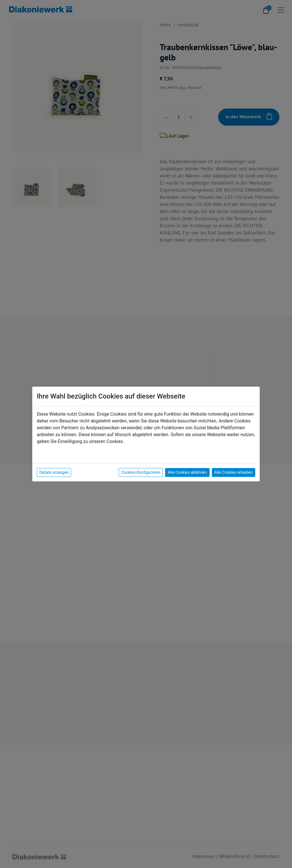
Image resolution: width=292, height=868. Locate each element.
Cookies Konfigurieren (141, 472)
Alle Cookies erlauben (234, 472)
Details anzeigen (54, 472)
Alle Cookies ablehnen (187, 472)
